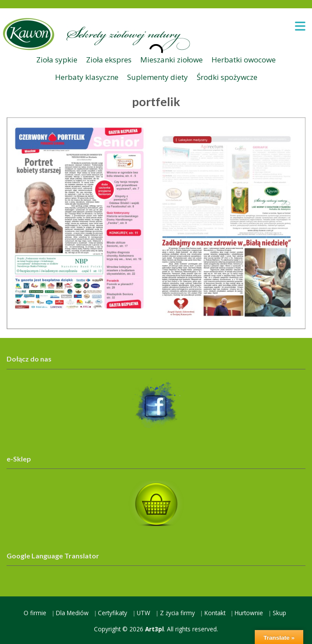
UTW (144, 613)
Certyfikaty (113, 613)
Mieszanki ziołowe (172, 60)
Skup (279, 613)
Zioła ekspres (109, 60)
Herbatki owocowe (244, 60)
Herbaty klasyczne (87, 77)
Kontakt (215, 613)
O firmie (35, 613)
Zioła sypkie (57, 60)
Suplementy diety (158, 77)
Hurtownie (249, 613)
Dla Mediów (72, 613)
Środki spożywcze (227, 77)
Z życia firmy (177, 613)
